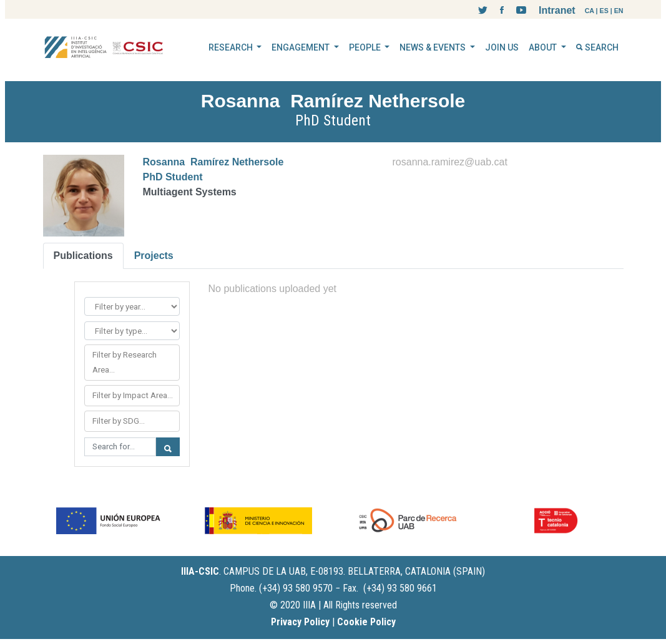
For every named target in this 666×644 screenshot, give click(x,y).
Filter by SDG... (119, 421)
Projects (154, 256)
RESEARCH (232, 47)
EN (619, 11)
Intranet (557, 10)
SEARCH (597, 47)
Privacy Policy (300, 622)
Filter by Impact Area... (133, 395)
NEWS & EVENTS (433, 47)
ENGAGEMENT (301, 47)
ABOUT (544, 47)
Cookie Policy (366, 622)
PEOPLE (366, 47)
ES (604, 11)
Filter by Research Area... (125, 362)
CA (590, 11)
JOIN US (502, 47)
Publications (83, 256)
